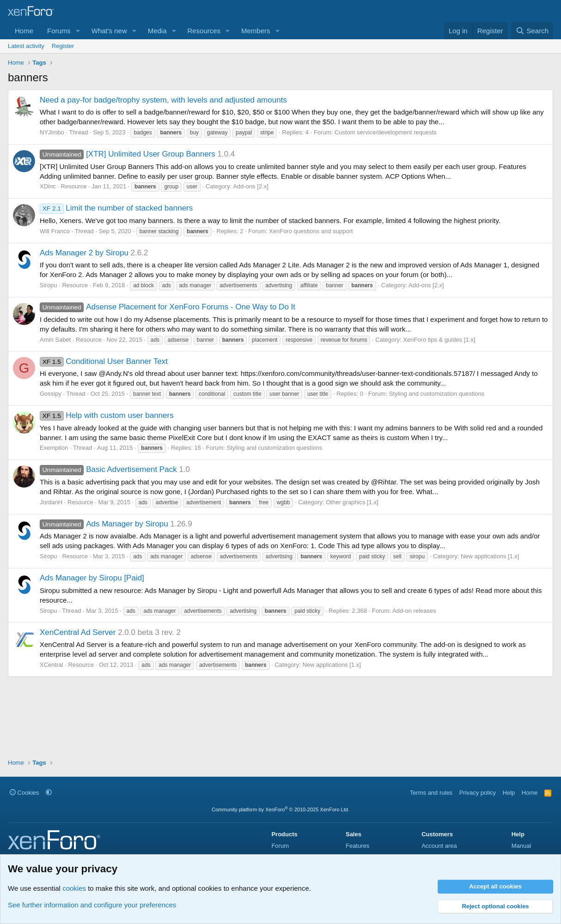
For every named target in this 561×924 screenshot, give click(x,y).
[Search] (532, 31)
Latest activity (26, 46)
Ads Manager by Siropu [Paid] (92, 578)
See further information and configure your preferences (92, 905)
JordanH (51, 502)
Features (357, 846)
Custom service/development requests (386, 132)
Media (157, 31)
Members (256, 31)
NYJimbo (52, 132)
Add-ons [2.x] (251, 186)
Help (509, 793)
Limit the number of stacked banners (116, 208)
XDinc (48, 186)
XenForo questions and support (311, 231)
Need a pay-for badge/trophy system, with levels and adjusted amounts (163, 100)
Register (63, 46)
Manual (521, 846)
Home (24, 31)
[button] (78, 31)
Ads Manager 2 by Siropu (84, 253)
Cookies (24, 793)
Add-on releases (414, 611)
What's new (109, 31)
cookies (74, 888)
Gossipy (51, 394)
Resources (204, 31)
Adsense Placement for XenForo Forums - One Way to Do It (168, 307)
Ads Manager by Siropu (104, 524)
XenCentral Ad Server (78, 632)
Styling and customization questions (437, 394)
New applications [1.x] (490, 556)
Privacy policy (478, 793)
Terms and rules (431, 793)
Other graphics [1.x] (352, 502)
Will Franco (55, 231)
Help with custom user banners (107, 415)
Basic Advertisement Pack (108, 469)
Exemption (54, 448)
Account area (439, 846)
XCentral (52, 665)
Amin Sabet (55, 340)
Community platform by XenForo (280, 809)
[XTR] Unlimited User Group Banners (128, 154)
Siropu (49, 285)
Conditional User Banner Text (104, 361)
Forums (59, 31)
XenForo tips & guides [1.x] (439, 340)
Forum (280, 846)
